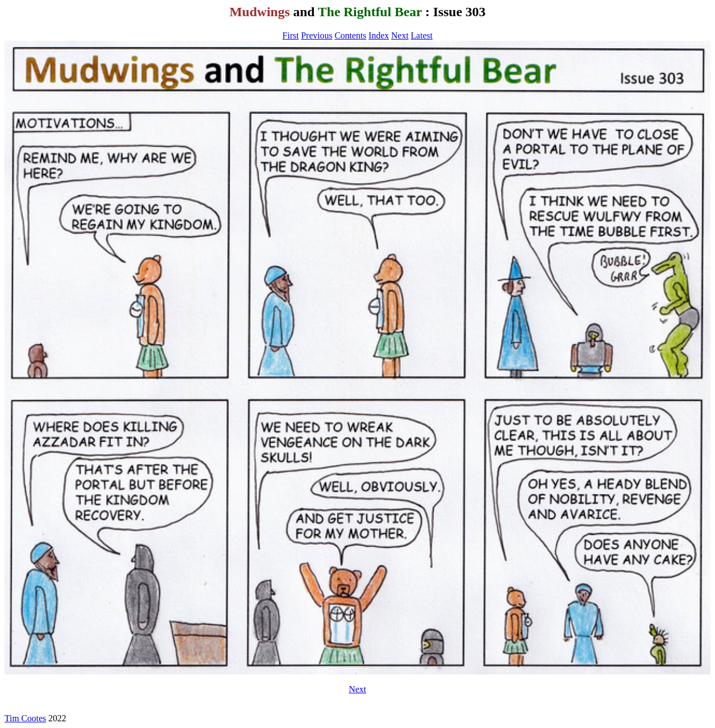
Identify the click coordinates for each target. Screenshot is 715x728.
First (291, 35)
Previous (317, 35)
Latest (421, 35)
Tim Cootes (25, 718)
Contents (351, 35)
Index (379, 35)
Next (400, 35)
